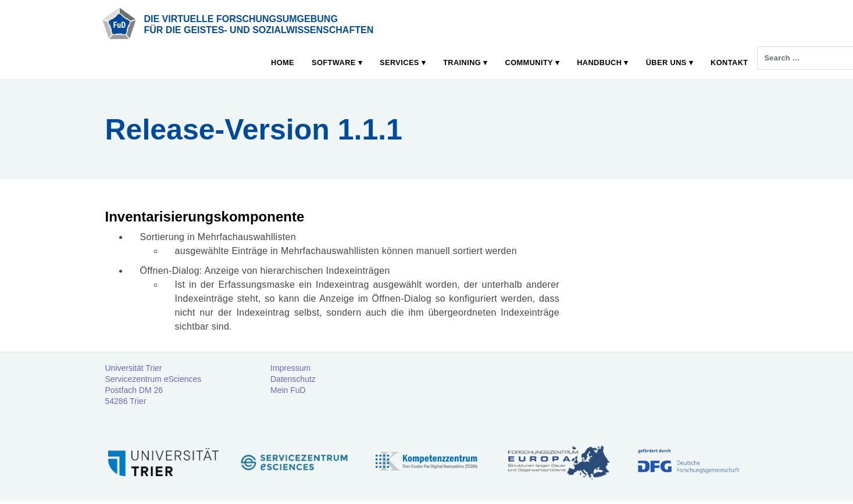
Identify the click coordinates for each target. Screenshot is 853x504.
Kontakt (729, 62)
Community (529, 62)
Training (462, 62)
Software (334, 62)
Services (399, 62)
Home (283, 62)
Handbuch (599, 62)
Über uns (666, 62)
